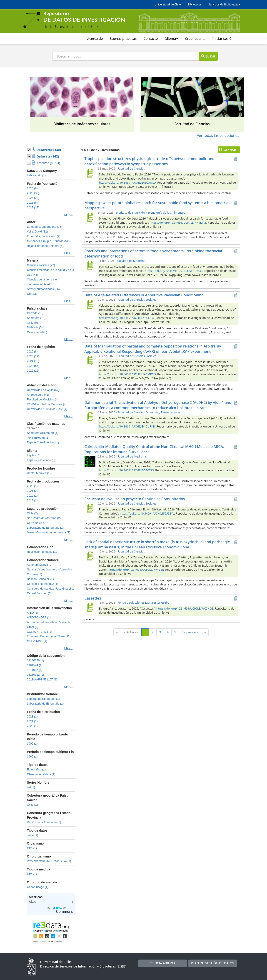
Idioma (172, 38)
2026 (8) (32, 188)
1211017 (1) (35, 670)
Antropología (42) (38, 395)
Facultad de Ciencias (131, 169)
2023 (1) (32, 486)
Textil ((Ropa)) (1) (38, 438)
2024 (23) (33, 198)
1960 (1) (32, 757)
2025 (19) (33, 356)
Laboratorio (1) (36, 175)
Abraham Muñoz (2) (40, 565)
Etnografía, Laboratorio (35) (45, 227)
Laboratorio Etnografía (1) (43, 699)
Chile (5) (32, 323)
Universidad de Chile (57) (43, 390)
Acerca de (95, 38)
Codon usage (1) (38, 887)
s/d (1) (31, 787)
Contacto (151, 38)
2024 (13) (33, 361)
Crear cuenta (195, 38)
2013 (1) (32, 500)
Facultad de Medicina (131, 261)
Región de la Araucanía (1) (44, 822)
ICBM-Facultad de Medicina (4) (47, 404)
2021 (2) (32, 491)
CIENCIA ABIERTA (162, 963)
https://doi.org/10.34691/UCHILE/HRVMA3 (178, 223)
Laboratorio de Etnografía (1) (45, 528)
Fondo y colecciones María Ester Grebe (143, 603)
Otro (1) (32, 848)
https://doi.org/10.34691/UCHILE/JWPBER (136, 570)
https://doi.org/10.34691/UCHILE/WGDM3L (173, 271)
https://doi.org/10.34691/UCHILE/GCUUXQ (127, 183)
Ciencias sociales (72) (41, 265)
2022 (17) (33, 207)
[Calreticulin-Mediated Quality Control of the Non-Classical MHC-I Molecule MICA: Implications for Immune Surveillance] (90, 461)
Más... (68, 215)
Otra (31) (33, 294)
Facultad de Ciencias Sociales (137, 300)
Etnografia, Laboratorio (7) (44, 236)
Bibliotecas (195, 4)
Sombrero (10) (36, 318)
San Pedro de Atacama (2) (44, 518)
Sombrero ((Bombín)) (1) (43, 433)
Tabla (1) (33, 835)
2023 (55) (33, 366)
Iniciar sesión (223, 38)
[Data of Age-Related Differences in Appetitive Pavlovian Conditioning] (90, 304)
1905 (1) (32, 744)
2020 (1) (32, 496)
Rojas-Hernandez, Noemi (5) (45, 246)
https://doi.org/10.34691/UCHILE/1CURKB (127, 426)
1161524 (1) (35, 665)
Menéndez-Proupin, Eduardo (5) (47, 241)
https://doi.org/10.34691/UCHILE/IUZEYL (147, 514)
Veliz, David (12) (37, 232)
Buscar (208, 56)
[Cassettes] (90, 607)
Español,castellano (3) (41, 460)
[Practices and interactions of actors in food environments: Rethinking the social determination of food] (90, 265)
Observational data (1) (41, 774)
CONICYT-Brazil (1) (40, 632)
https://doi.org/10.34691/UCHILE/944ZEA (127, 318)
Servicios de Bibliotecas (224, 4)
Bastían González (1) (40, 579)
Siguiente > (190, 632)
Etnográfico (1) (36, 770)
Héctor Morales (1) (39, 473)
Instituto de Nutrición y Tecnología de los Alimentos (150, 213)
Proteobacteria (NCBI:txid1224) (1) (49, 861)
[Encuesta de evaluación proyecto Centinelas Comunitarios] (90, 508)
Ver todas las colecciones (218, 135)
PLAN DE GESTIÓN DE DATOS (212, 963)
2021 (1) (32, 721)
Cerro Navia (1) (37, 523)
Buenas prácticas (123, 38)
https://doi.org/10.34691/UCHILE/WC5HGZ (185, 609)
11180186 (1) (36, 660)
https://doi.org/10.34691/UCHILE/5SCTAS (126, 470)
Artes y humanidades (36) (43, 289)
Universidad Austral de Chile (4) (47, 409)
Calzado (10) (35, 313)
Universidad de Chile (168, 4)
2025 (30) (33, 193)
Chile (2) (32, 513)
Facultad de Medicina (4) (43, 400)
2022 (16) (33, 371)
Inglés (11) (34, 455)
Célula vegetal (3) (38, 332)
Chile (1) (32, 805)
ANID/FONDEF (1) (39, 617)
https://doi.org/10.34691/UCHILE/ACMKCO (127, 374)
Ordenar (229, 150)
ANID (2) (33, 613)
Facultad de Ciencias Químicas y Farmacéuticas (149, 412)
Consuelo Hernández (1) (43, 584)
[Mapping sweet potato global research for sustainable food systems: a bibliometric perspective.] (90, 217)
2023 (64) (33, 203)
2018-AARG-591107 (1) (42, 680)
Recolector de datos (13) (43, 552)
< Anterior (131, 632)
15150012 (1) (36, 675)
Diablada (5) (35, 327)
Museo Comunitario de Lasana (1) (49, 532)
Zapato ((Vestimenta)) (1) (43, 442)
